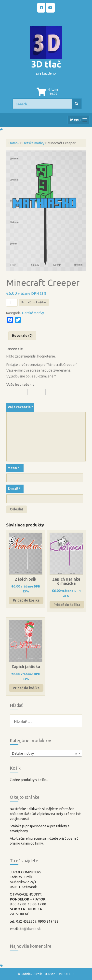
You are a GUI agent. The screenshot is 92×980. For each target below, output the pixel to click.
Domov (14, 143)
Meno (13, 468)
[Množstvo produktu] (12, 303)
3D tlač (46, 64)
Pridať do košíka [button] (26, 600)
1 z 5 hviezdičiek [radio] (10, 392)
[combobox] (46, 753)
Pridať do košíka (34, 302)
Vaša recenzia (20, 407)
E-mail (14, 489)
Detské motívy (33, 143)
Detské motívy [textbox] (45, 753)
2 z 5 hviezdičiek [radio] (23, 392)
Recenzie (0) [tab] (22, 336)
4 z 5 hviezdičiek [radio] (58, 392)
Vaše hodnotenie (20, 385)
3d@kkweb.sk (30, 929)
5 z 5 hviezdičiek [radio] (17, 398)
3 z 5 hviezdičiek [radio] (39, 392)
